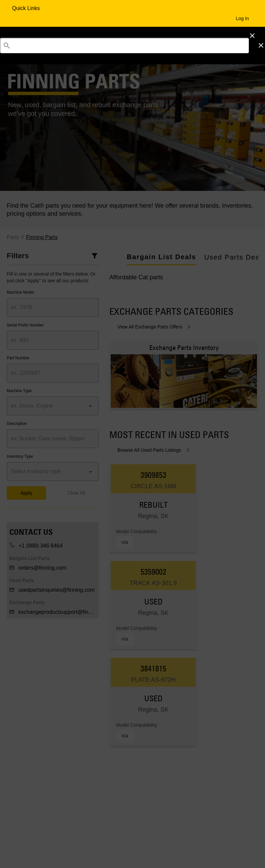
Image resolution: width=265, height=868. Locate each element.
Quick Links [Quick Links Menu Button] (27, 8)
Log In (242, 18)
